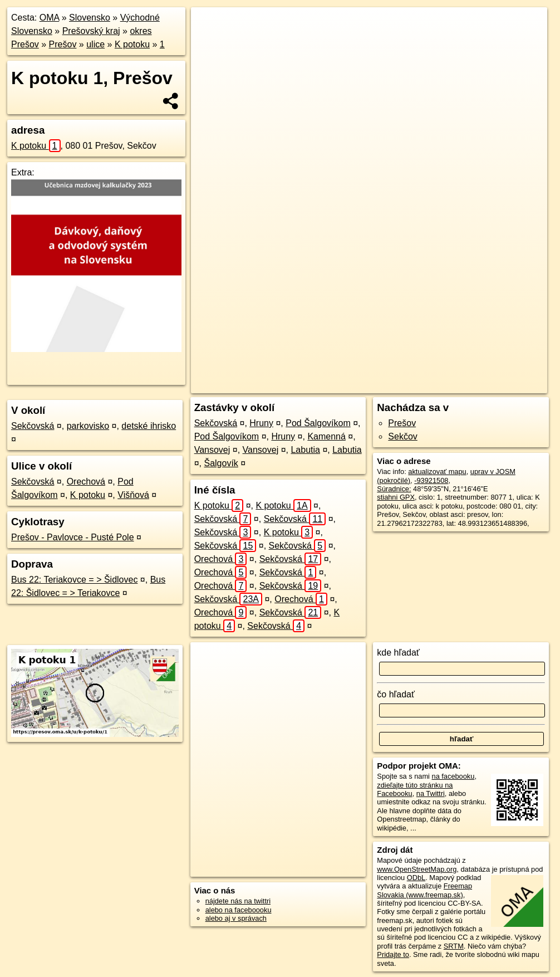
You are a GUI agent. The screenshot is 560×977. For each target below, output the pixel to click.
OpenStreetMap (349, 385)
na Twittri (431, 793)
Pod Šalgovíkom (318, 423)
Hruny (261, 423)
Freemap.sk (406, 385)
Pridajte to (393, 954)
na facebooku (453, 776)
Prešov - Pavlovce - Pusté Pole (73, 537)
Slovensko (90, 18)
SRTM (454, 946)
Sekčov (402, 436)
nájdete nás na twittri (238, 901)
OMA (50, 18)
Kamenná (326, 436)
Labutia (305, 450)
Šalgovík (221, 463)
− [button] (210, 43)
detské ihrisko (149, 426)
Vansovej (212, 450)
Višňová (133, 495)
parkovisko (88, 426)
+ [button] (210, 26)
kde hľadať (398, 653)
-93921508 (431, 480)
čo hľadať (396, 694)
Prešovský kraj (91, 31)
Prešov (63, 44)
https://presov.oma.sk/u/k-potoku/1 (493, 385)
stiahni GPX (396, 497)
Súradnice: (394, 489)
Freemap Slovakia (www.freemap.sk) (424, 890)
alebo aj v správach (236, 918)
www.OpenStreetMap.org (417, 869)
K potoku (132, 44)
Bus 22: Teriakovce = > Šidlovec (74, 580)
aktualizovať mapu (437, 472)
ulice (95, 44)
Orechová (86, 482)
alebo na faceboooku (239, 910)
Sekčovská (33, 426)
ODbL (416, 878)
